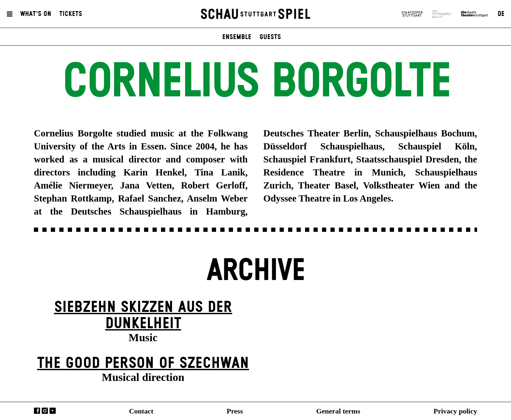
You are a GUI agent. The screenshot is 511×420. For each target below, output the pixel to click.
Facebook (37, 411)
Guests (270, 37)
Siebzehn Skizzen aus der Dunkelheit (143, 316)
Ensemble (237, 37)
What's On (36, 14)
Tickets (71, 14)
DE (501, 14)
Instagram (45, 411)
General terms (338, 411)
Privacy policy (455, 411)
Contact (141, 411)
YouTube (53, 411)
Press (235, 411)
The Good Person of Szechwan (143, 364)
